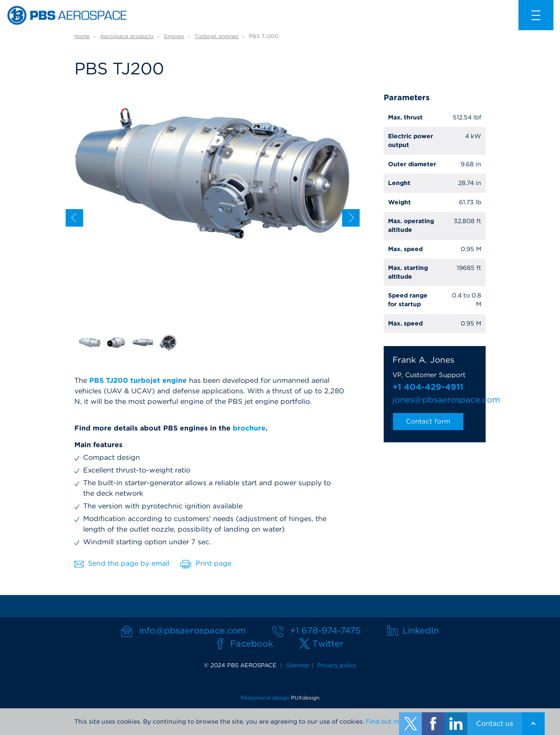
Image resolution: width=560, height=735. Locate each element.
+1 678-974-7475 (325, 630)
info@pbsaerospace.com (192, 630)
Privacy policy (337, 665)
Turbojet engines (217, 36)
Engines (174, 36)
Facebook (252, 644)
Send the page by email (122, 563)
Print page (206, 563)
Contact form (428, 421)
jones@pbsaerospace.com (435, 400)
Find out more (387, 721)
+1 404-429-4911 (428, 387)
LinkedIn (421, 630)
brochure (249, 428)
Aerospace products (127, 36)
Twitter (328, 644)
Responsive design (265, 698)
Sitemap (298, 665)
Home (82, 36)
